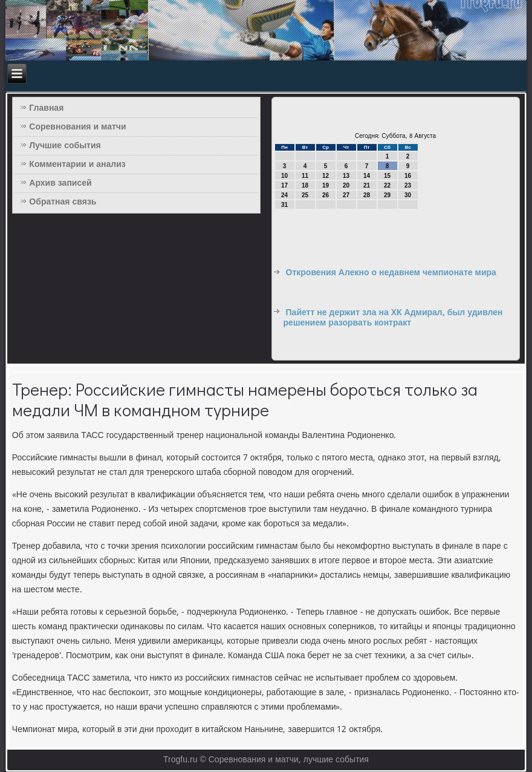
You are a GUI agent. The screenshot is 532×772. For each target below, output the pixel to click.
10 (284, 176)
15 (387, 176)
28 (367, 195)
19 (326, 185)
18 (305, 185)
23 (408, 185)
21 (367, 185)
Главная (46, 108)
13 (346, 176)
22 (387, 185)
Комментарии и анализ (77, 165)
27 (346, 195)
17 (284, 185)
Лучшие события (65, 146)
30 (408, 195)
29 (387, 195)
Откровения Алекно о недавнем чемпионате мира (391, 273)
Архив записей (60, 183)
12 (326, 176)
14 (367, 176)
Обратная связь (63, 202)
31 (284, 205)
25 (305, 195)
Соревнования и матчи (77, 127)
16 (408, 176)
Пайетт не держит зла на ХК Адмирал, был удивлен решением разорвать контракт (393, 318)
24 (284, 195)
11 (305, 176)
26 (326, 195)
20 (346, 185)
